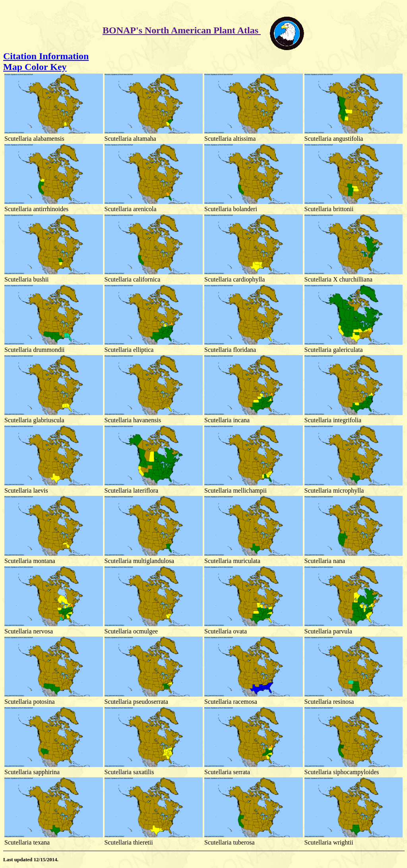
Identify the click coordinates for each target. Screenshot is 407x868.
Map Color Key (35, 67)
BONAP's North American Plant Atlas (182, 30)
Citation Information (46, 56)
